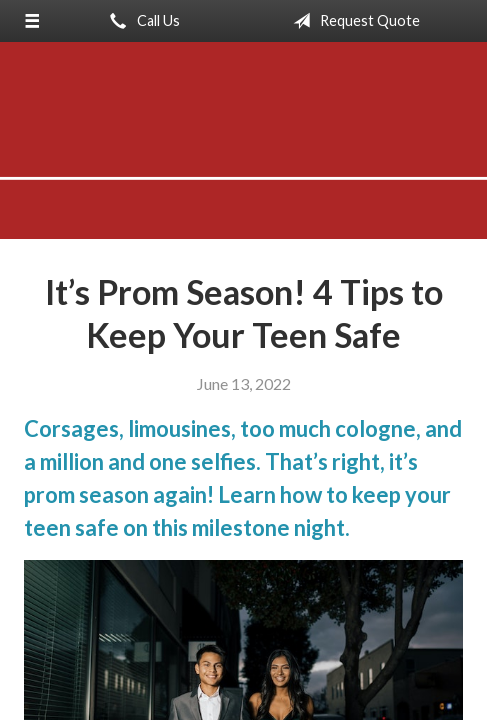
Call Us (141, 21)
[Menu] (32, 21)
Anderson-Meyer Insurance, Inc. (243, 149)
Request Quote (352, 21)
